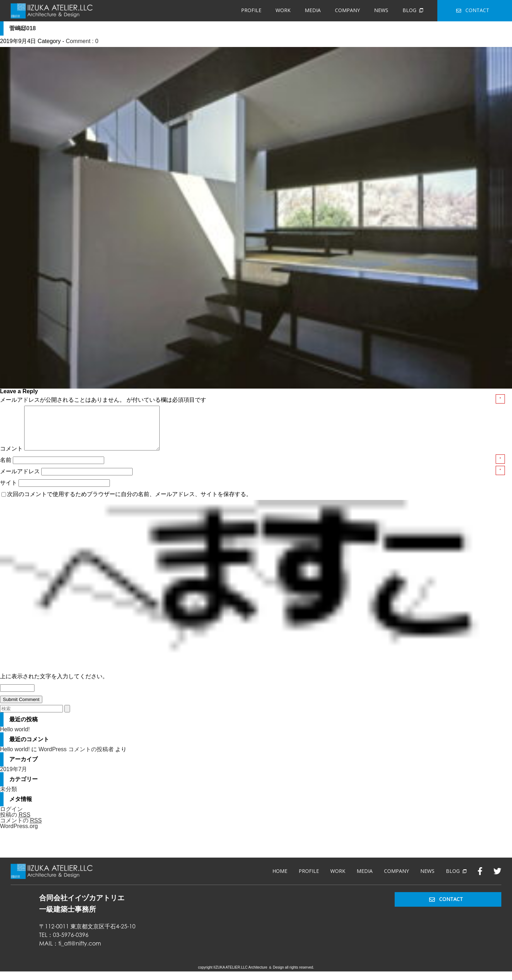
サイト (9, 491)
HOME (280, 879)
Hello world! (15, 738)
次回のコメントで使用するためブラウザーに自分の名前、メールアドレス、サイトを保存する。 (129, 503)
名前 (6, 468)
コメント (11, 457)
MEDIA (313, 10)
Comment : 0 (82, 41)
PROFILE (251, 10)
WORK (283, 10)
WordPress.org (19, 835)
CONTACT (473, 10)
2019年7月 (14, 778)
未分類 (9, 798)
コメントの (21, 829)
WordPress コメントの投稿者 (76, 758)
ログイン (11, 818)
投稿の (15, 823)
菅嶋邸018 (23, 28)
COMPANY (347, 10)
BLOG (413, 10)
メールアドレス (21, 480)
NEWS (381, 10)
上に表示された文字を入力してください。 (54, 685)
